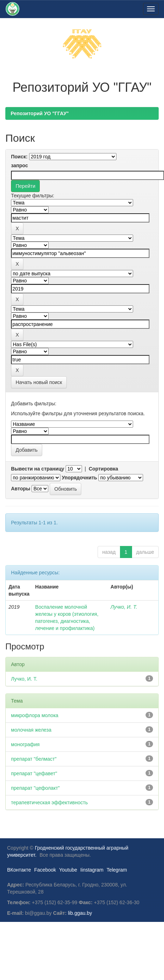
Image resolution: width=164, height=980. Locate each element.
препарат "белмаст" (34, 759)
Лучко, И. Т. (124, 607)
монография (25, 744)
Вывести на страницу (38, 469)
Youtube (68, 870)
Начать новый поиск (39, 382)
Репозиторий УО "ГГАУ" (40, 113)
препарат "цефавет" (34, 773)
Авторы (21, 489)
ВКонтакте (19, 870)
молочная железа (31, 730)
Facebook (45, 870)
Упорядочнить (79, 478)
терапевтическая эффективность (49, 802)
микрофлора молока (35, 715)
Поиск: (19, 157)
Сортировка (103, 469)
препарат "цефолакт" (35, 788)
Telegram (117, 870)
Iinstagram (92, 870)
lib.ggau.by (80, 913)
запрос (20, 165)
